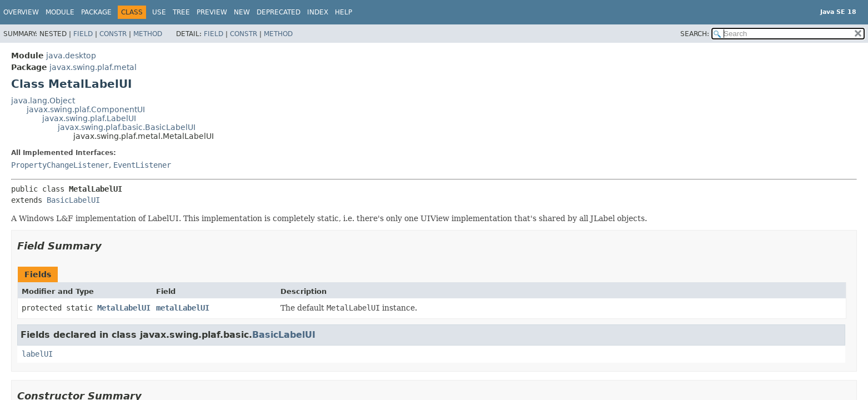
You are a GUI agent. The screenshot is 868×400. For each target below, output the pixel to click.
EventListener (142, 165)
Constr (113, 34)
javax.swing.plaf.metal (93, 67)
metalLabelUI (183, 308)
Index (318, 12)
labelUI (37, 354)
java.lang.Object (43, 101)
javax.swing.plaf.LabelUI (89, 118)
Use (159, 12)
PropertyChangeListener (60, 165)
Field (83, 34)
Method (148, 34)
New (242, 12)
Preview (212, 12)
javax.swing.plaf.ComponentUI (86, 109)
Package (96, 12)
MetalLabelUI (124, 308)
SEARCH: (695, 34)
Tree (181, 12)
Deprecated (279, 12)
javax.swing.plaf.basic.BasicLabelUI (127, 127)
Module (60, 12)
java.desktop (71, 56)
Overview (21, 12)
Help (343, 12)
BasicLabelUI (73, 200)
